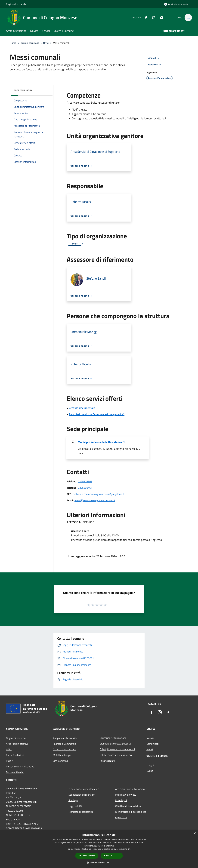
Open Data (121, 817)
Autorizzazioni (107, 761)
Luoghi (150, 765)
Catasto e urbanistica (64, 749)
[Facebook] (144, 17)
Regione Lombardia (16, 4)
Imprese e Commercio (64, 744)
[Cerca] (188, 18)
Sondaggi (73, 800)
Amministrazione (30, 43)
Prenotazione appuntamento (84, 789)
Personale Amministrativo (20, 766)
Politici (10, 761)
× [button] (194, 834)
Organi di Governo (16, 738)
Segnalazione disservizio (82, 795)
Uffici (46, 43)
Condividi (154, 58)
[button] (99, 863)
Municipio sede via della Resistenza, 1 (101, 442)
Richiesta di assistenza (81, 812)
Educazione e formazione (113, 738)
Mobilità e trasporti (63, 755)
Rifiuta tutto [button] (112, 855)
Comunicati (153, 744)
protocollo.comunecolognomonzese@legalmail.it (99, 494)
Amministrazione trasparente (131, 789)
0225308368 (85, 481)
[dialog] (99, 849)
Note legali (121, 800)
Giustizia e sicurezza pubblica (115, 744)
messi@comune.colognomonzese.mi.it (95, 500)
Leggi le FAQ (75, 806)
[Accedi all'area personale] (176, 4)
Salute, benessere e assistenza (116, 755)
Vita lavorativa (61, 761)
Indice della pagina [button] (23, 90)
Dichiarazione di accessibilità (131, 812)
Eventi (150, 771)
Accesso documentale (82, 408)
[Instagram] (152, 17)
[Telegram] (160, 17)
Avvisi (150, 749)
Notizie (150, 738)
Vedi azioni (155, 65)
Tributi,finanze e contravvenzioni (117, 749)
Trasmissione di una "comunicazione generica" (97, 414)
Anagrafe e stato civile (65, 738)
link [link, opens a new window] (129, 849)
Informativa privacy (126, 795)
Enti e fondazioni (15, 755)
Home (13, 43)
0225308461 (85, 488)
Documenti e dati (15, 772)
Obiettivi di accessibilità (128, 806)
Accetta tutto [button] (87, 856)
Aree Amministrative (17, 744)
